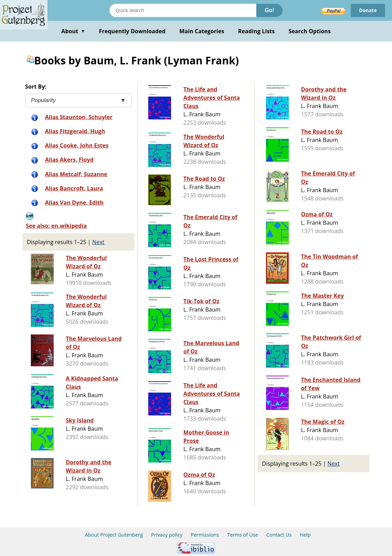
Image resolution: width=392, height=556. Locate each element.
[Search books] (183, 10)
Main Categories (202, 31)
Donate (368, 10)
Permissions (205, 535)
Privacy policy (167, 535)
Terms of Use (243, 535)
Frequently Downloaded (132, 31)
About (73, 31)
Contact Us (279, 535)
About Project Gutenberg (114, 535)
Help (305, 535)
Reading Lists (257, 31)
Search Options (310, 31)
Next (98, 242)
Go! (269, 10)
